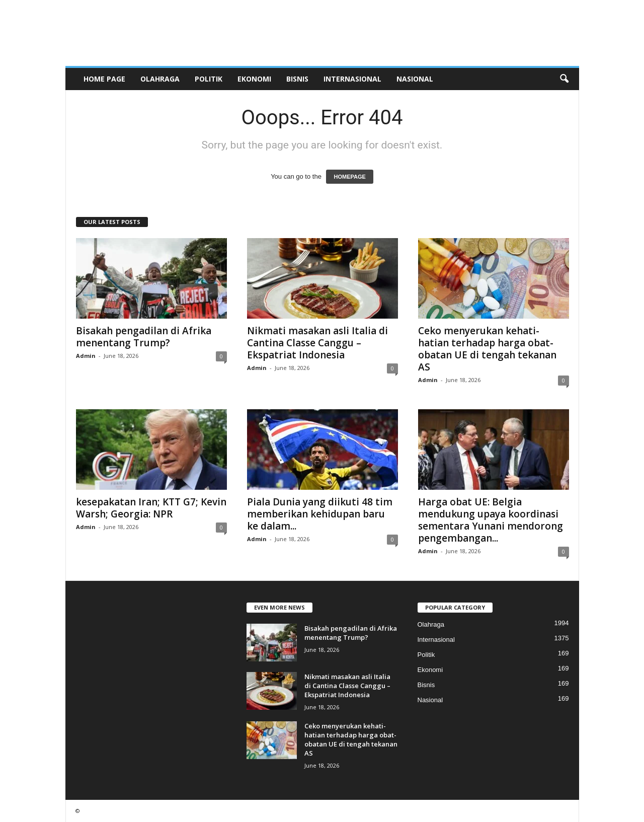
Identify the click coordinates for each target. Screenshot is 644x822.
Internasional (352, 79)
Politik (209, 79)
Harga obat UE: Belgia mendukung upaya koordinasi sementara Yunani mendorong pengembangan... (491, 520)
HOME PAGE (104, 79)
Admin (86, 356)
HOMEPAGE (349, 177)
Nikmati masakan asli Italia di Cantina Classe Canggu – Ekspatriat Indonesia (317, 343)
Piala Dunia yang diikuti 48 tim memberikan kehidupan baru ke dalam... (320, 514)
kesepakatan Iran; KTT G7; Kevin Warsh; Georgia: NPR (151, 508)
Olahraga (160, 79)
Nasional (415, 79)
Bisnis (297, 79)
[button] (564, 79)
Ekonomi (254, 79)
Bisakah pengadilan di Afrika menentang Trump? (144, 337)
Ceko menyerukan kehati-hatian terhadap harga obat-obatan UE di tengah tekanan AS (487, 349)
